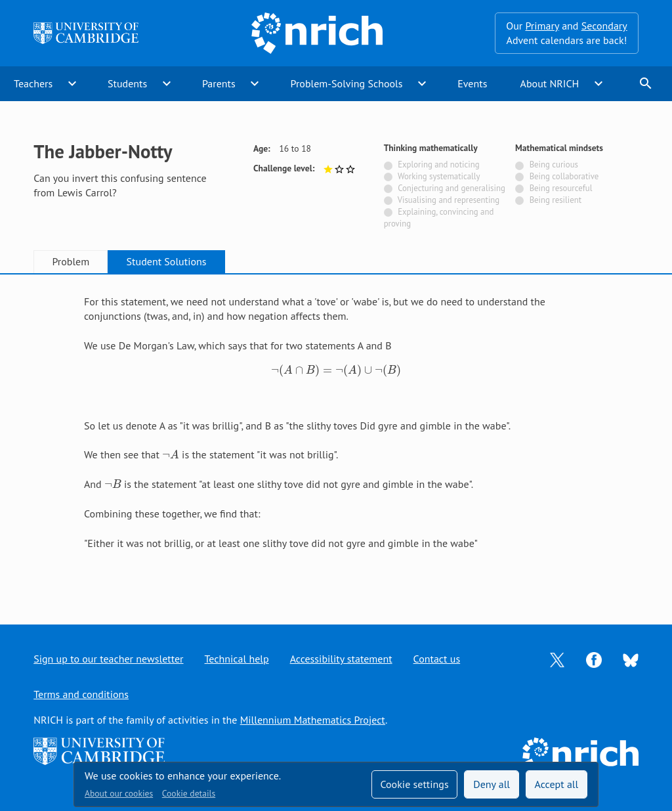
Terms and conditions (81, 694)
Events (472, 83)
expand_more (72, 83)
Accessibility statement (341, 659)
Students (127, 83)
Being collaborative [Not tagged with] (564, 176)
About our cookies (119, 793)
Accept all (557, 784)
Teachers (33, 83)
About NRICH (550, 83)
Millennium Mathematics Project (313, 720)
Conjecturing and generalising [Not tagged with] (451, 188)
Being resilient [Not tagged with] (556, 200)
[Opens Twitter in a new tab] (557, 659)
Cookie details (189, 793)
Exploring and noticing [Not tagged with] (438, 164)
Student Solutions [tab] (167, 261)
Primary (542, 26)
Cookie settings (414, 784)
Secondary (604, 26)
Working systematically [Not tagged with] (439, 176)
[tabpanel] (336, 437)
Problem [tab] (71, 261)
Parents (219, 83)
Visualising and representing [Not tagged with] (449, 200)
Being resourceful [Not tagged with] (561, 188)
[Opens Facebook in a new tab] (594, 659)
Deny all (492, 784)
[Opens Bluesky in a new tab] (631, 659)
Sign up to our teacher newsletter (108, 659)
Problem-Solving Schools (347, 83)
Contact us (437, 659)
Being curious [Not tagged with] (554, 164)
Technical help (237, 659)
